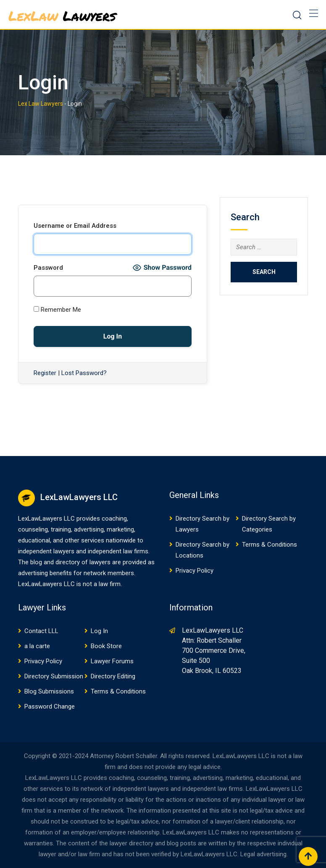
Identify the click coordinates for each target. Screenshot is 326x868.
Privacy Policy (195, 571)
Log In (99, 631)
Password (48, 268)
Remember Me (57, 310)
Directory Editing (113, 676)
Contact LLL (41, 631)
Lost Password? (84, 373)
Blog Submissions (49, 691)
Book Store (106, 646)
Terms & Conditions (269, 545)
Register (45, 373)
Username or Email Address (75, 226)
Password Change (50, 706)
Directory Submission (54, 676)
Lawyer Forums (112, 661)
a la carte (37, 646)
